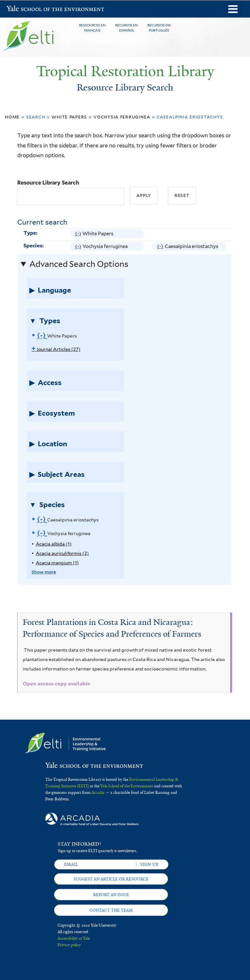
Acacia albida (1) (54, 544)
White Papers (69, 117)
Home (12, 117)
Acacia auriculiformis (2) (62, 553)
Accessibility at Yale (74, 938)
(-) (79, 234)
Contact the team (111, 910)
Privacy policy (69, 945)
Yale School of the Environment (23, 9)
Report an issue (111, 895)
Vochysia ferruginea (122, 117)
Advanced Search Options (79, 264)
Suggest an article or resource (111, 879)
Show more (44, 572)
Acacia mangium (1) (57, 563)
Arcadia (98, 793)
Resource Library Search (48, 183)
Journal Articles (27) (56, 349)
